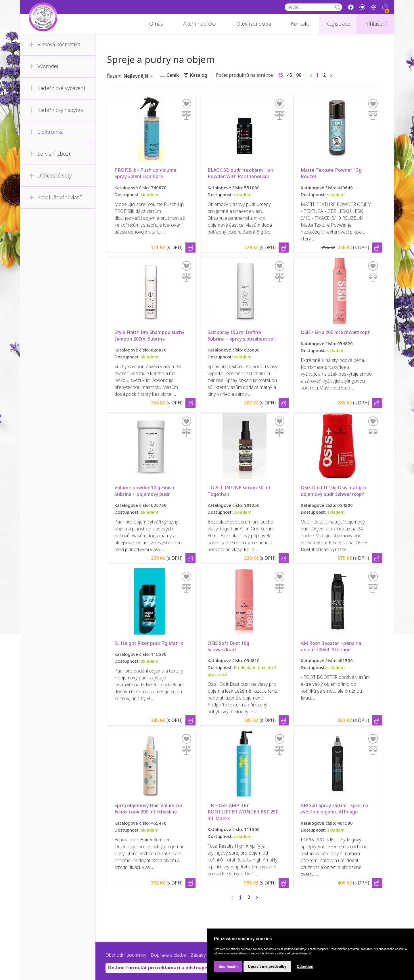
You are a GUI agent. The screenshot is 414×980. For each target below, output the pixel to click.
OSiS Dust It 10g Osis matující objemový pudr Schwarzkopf (334, 491)
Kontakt (300, 24)
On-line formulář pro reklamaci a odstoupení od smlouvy (173, 968)
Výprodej (43, 66)
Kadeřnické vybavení (57, 88)
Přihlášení (375, 24)
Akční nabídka (200, 24)
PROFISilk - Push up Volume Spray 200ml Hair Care (146, 173)
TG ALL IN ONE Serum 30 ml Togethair (240, 491)
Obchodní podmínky (126, 955)
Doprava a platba (168, 955)
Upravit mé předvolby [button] (267, 966)
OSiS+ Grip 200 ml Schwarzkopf (335, 332)
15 (280, 75)
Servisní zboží (49, 154)
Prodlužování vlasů (56, 198)
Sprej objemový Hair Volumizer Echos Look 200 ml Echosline (149, 809)
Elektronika (46, 132)
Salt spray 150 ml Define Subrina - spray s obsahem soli (242, 336)
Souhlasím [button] (228, 966)
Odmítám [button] (305, 966)
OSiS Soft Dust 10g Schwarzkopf (229, 646)
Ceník (173, 75)
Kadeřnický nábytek (56, 110)
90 (299, 75)
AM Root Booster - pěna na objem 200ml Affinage (331, 646)
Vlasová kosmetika (54, 45)
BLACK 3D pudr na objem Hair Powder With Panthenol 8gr (241, 173)
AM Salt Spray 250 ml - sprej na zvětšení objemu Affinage (335, 809)
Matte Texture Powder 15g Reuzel (332, 173)
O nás (156, 24)
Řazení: (115, 76)
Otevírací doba (254, 24)
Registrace (338, 24)
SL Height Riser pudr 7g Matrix (149, 643)
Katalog (199, 75)
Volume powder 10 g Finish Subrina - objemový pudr (145, 491)
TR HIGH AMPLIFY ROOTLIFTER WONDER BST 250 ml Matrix (244, 812)
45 (290, 75)
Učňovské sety (50, 176)
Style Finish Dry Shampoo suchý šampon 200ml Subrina (150, 336)
